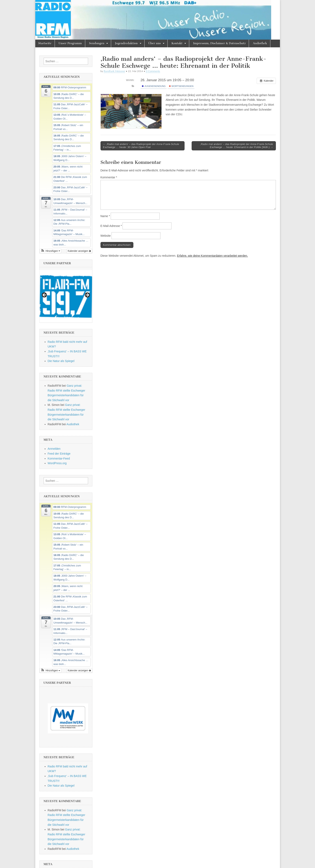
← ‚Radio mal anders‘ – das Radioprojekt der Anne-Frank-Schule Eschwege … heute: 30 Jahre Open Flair (141, 146)
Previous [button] (45, 295)
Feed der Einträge (59, 454)
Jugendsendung (154, 86)
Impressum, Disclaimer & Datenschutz (219, 43)
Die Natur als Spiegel (61, 361)
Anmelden (54, 449)
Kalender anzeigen (79, 251)
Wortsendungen (181, 86)
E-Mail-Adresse (111, 226)
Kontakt (177, 43)
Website (106, 236)
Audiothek (260, 43)
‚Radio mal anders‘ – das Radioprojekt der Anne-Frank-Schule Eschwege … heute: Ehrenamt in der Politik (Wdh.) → (237, 146)
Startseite (45, 43)
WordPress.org (57, 463)
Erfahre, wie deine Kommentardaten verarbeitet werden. (212, 256)
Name (105, 216)
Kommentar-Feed (59, 458)
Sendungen (97, 43)
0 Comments (153, 71)
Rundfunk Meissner (114, 71)
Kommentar (109, 177)
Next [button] (87, 295)
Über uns (155, 43)
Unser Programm (70, 43)
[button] (51, 251)
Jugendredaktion (126, 43)
